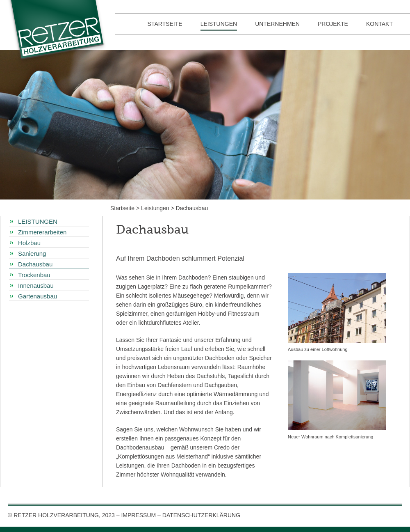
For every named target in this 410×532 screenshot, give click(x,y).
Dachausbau (192, 208)
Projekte (333, 24)
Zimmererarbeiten (42, 232)
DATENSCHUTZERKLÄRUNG (201, 515)
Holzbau (29, 243)
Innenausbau (36, 285)
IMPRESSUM (138, 515)
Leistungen (219, 24)
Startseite (165, 24)
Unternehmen (277, 24)
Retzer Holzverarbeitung (59, 33)
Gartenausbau (38, 296)
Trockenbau (34, 275)
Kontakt (379, 24)
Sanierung (32, 253)
